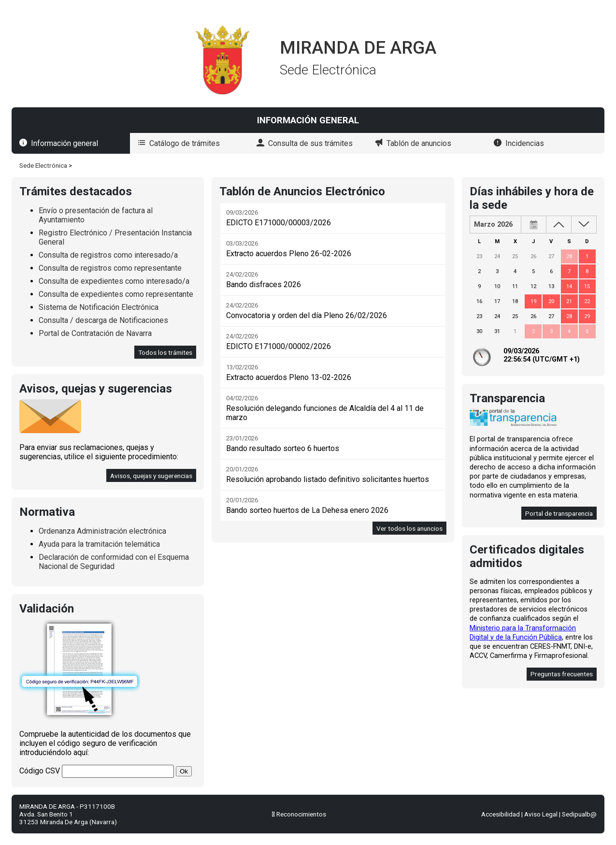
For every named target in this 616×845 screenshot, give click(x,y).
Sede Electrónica (43, 165)
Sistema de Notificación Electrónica (99, 307)
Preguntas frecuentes (562, 674)
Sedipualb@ (579, 814)
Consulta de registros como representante (110, 268)
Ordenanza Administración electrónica (102, 531)
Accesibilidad (501, 814)
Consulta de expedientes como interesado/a (114, 281)
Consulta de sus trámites (310, 143)
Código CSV (40, 771)
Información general (64, 143)
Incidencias (525, 143)
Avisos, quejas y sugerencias (151, 476)
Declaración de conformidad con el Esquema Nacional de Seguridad (114, 562)
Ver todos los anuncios (409, 528)
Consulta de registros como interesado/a (108, 255)
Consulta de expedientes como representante (116, 294)
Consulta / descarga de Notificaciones (103, 320)
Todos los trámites (165, 352)
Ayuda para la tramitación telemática (99, 544)
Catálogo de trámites (185, 143)
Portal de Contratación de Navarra (95, 333)
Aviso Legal (541, 814)
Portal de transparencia (559, 513)
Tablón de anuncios (419, 143)
